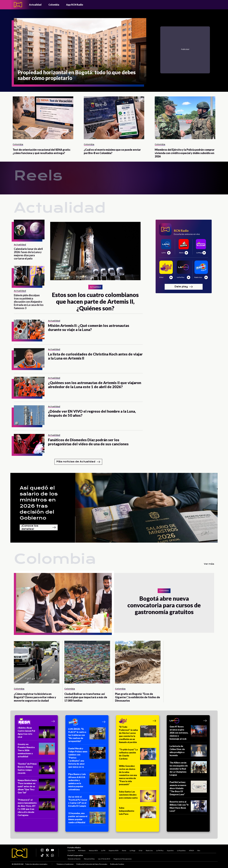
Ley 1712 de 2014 (104, 859)
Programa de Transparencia (122, 859)
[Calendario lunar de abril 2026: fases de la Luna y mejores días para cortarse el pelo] (29, 230)
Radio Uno (149, 850)
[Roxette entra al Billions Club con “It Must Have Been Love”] (188, 807)
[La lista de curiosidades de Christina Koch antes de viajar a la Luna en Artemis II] (29, 358)
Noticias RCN (93, 850)
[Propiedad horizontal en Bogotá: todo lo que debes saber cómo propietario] (80, 51)
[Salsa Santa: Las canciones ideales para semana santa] (138, 797)
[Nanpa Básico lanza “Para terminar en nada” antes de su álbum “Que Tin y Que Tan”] (36, 787)
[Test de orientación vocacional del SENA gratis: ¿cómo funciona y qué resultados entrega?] (43, 118)
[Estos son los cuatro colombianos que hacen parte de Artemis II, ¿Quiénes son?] (95, 266)
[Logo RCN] (20, 853)
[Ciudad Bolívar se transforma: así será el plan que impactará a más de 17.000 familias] (87, 662)
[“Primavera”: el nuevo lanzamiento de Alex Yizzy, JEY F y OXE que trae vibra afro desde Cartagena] (36, 808)
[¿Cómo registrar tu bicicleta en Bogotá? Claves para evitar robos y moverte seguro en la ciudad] (37, 662)
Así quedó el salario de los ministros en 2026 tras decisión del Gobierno (39, 503)
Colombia (54, 5)
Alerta (124, 850)
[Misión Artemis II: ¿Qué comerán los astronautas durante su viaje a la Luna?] (29, 329)
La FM (103, 850)
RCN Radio (82, 850)
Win (198, 850)
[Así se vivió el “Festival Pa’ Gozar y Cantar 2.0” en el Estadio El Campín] (87, 802)
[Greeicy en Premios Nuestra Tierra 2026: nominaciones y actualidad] (36, 751)
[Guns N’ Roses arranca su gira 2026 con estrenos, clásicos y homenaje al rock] (188, 734)
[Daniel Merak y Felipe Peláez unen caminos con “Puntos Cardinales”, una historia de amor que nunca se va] (87, 759)
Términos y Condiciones (65, 864)
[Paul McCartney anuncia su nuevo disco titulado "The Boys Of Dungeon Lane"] (188, 789)
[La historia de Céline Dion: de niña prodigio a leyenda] (188, 752)
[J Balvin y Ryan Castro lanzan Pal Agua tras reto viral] (36, 733)
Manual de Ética (89, 859)
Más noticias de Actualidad (78, 462)
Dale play (184, 287)
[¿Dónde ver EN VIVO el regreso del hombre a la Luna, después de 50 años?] (29, 415)
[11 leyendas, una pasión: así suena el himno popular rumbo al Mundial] (87, 819)
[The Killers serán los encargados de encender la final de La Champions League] (188, 770)
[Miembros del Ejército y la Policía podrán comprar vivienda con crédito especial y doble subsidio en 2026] (185, 118)
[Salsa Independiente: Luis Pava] (138, 813)
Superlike (170, 850)
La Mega (132, 850)
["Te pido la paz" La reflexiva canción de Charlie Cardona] (138, 755)
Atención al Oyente (74, 859)
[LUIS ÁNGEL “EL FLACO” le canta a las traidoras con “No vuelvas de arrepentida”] (87, 736)
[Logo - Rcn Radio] (18, 5)
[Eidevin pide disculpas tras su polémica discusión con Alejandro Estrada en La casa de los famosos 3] (29, 276)
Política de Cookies (117, 864)
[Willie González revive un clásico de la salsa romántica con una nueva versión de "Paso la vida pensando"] (138, 776)
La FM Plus (160, 850)
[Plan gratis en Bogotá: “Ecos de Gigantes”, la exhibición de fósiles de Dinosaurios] (138, 662)
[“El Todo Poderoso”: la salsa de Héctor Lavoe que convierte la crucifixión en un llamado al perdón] (138, 735)
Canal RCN (71, 850)
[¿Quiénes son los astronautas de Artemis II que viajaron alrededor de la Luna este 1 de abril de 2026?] (29, 387)
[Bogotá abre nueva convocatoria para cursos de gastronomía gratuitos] (64, 603)
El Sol (140, 850)
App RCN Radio (75, 5)
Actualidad (35, 5)
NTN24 (191, 850)
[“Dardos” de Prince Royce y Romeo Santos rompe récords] (36, 769)
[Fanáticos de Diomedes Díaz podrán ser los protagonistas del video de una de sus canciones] (29, 444)
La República (181, 850)
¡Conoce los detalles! (39, 527)
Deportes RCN (113, 850)
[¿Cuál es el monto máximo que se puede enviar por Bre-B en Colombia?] (114, 118)
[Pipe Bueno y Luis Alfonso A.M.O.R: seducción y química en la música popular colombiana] (87, 783)
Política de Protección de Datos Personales (92, 864)
